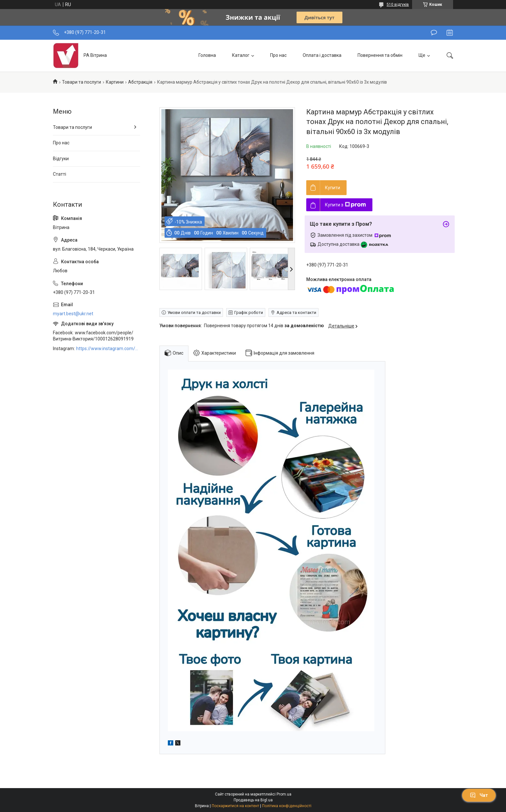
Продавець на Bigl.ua (253, 800)
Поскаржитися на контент (235, 806)
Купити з (345, 205)
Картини (115, 82)
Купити (333, 188)
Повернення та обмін (380, 55)
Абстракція (140, 82)
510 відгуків (398, 5)
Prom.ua (284, 794)
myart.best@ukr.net (73, 314)
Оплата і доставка (322, 55)
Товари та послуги (81, 82)
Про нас (278, 55)
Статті (60, 174)
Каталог (241, 55)
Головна (207, 55)
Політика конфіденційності (287, 806)
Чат (479, 795)
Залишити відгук (434, 33)
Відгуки (61, 159)
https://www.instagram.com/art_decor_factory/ (108, 349)
